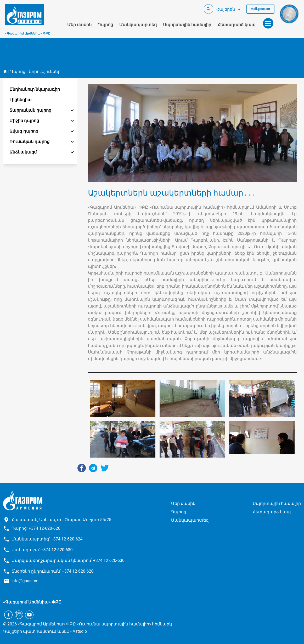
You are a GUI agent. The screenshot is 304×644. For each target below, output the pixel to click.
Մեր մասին (79, 25)
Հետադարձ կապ (237, 25)
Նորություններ (44, 72)
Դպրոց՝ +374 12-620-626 (36, 528)
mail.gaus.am (260, 9)
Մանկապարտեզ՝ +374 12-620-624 (47, 539)
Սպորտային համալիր (187, 25)
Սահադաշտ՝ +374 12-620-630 (42, 550)
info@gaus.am (25, 581)
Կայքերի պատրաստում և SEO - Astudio (45, 631)
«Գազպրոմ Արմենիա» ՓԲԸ (28, 33)
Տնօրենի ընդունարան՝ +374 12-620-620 (53, 571)
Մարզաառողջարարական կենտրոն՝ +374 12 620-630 (68, 560)
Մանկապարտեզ (138, 25)
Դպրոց (105, 25)
